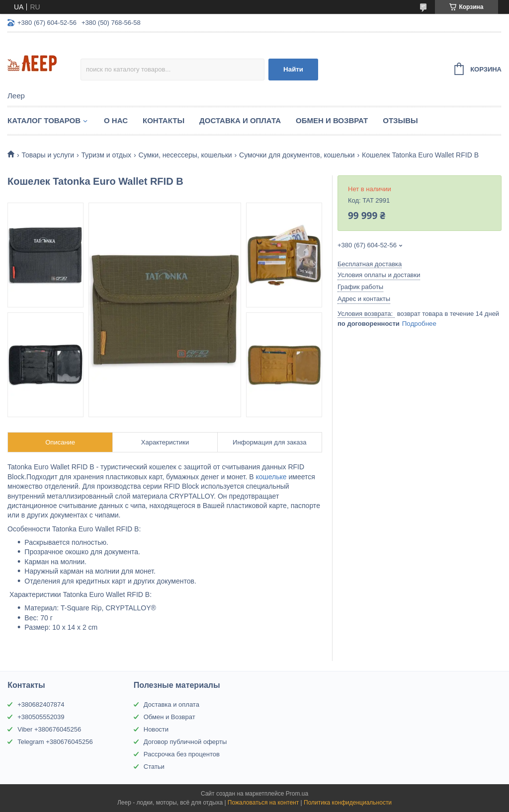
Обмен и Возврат (332, 120)
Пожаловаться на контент (263, 803)
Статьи (154, 767)
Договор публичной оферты (185, 742)
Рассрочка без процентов (182, 754)
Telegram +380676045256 (55, 742)
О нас (116, 120)
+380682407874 (41, 704)
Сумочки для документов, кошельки (297, 155)
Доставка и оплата (171, 704)
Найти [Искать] (293, 69)
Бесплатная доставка (370, 264)
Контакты (164, 120)
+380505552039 (41, 717)
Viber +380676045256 (49, 729)
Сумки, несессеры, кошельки (185, 155)
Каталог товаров (44, 120)
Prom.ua (297, 794)
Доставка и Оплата (240, 120)
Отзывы (400, 120)
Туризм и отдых (107, 155)
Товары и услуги (48, 155)
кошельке (271, 477)
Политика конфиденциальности (348, 803)
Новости (156, 729)
